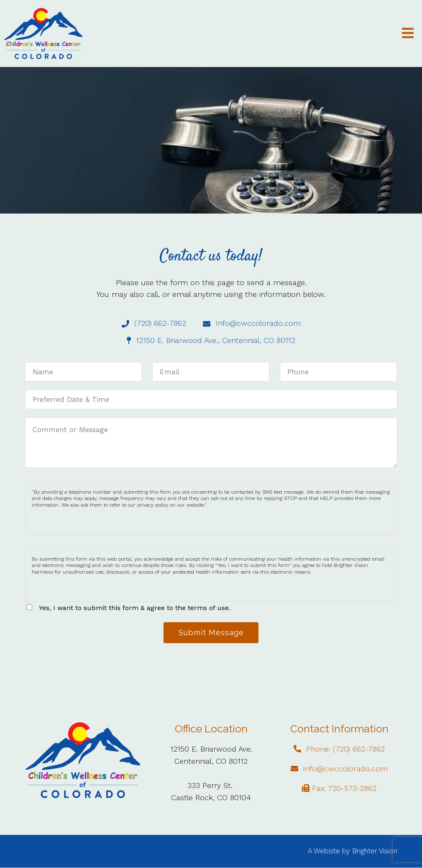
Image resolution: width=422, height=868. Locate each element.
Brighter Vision (375, 852)
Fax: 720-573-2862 (344, 789)
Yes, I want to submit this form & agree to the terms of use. (135, 608)
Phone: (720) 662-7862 (345, 750)
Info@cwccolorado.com (345, 769)
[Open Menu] (408, 34)
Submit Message (211, 633)
